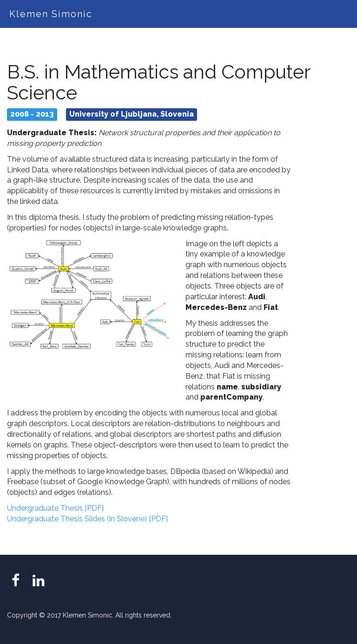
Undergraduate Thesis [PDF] (55, 508)
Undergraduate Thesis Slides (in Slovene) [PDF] (87, 519)
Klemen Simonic (51, 14)
